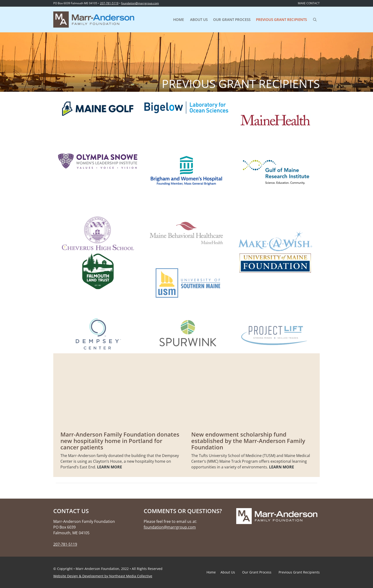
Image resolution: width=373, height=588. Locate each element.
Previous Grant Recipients (281, 19)
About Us (199, 19)
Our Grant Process (232, 19)
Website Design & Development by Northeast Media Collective (103, 576)
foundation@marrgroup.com (140, 3)
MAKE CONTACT (309, 3)
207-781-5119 (109, 3)
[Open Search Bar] (315, 19)
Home (179, 19)
